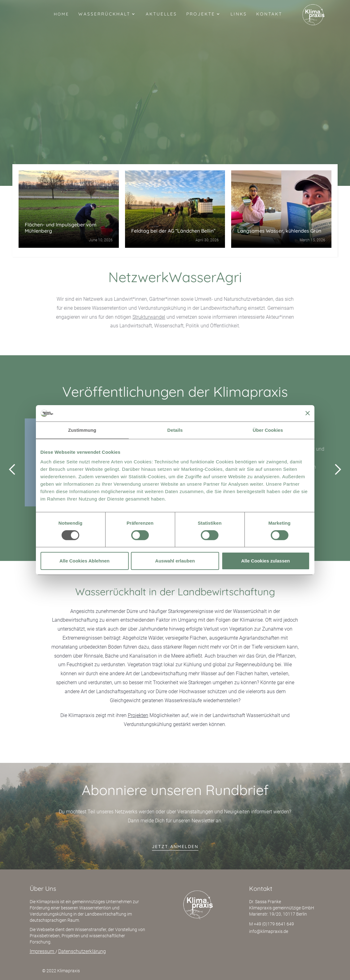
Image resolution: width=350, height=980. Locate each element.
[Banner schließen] (308, 413)
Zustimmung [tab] (82, 430)
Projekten (138, 715)
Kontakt (269, 14)
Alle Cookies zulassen (266, 561)
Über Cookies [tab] (268, 430)
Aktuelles (161, 14)
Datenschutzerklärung (82, 951)
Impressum (43, 951)
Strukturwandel (149, 317)
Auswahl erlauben (175, 561)
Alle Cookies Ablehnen (84, 561)
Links (239, 14)
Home (61, 14)
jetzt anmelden (175, 847)
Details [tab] (175, 430)
